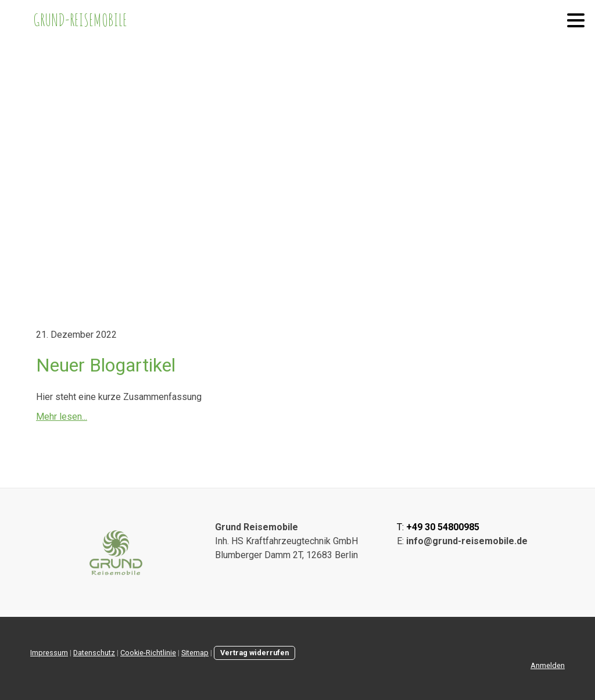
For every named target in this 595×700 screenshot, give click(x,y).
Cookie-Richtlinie (148, 653)
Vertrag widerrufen (255, 653)
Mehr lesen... (62, 417)
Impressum (49, 653)
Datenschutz (94, 653)
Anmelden (548, 665)
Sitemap (195, 653)
